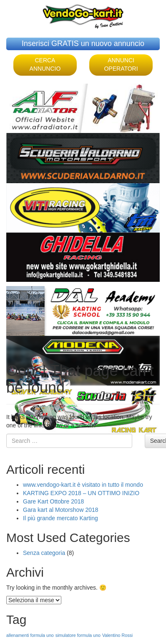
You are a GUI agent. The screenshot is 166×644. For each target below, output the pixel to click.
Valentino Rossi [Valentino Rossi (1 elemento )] (117, 635)
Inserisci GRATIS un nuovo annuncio (83, 43)
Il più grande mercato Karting (60, 518)
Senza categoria (44, 553)
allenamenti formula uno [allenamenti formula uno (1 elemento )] (30, 635)
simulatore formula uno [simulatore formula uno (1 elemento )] (78, 635)
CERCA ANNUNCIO (45, 64)
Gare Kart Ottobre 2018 (53, 501)
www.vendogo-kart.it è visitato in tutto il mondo (83, 485)
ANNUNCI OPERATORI (121, 64)
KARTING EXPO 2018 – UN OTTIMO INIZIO (81, 493)
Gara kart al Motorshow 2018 (61, 510)
